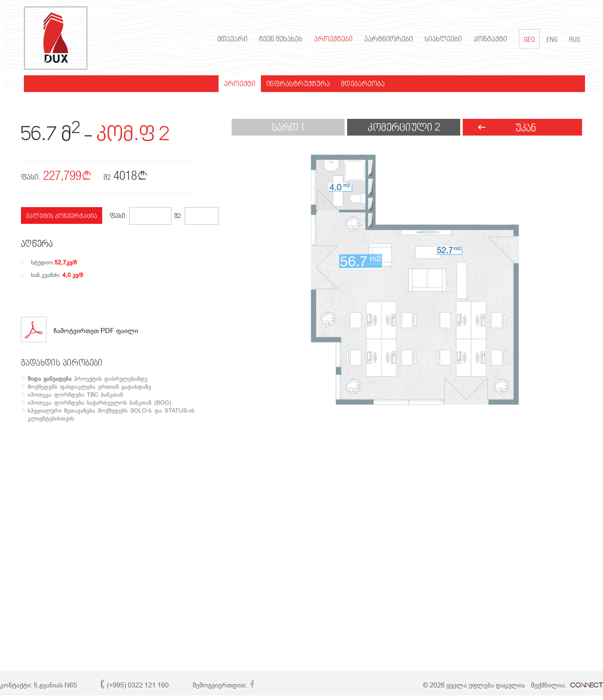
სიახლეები (440, 40)
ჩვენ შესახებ (278, 40)
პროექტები (330, 40)
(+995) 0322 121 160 (138, 685)
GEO (526, 39)
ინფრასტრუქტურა (295, 85)
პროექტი (237, 85)
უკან (526, 129)
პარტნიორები (386, 40)
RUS (572, 40)
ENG (549, 40)
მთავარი (229, 40)
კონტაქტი (487, 40)
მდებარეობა (360, 85)
